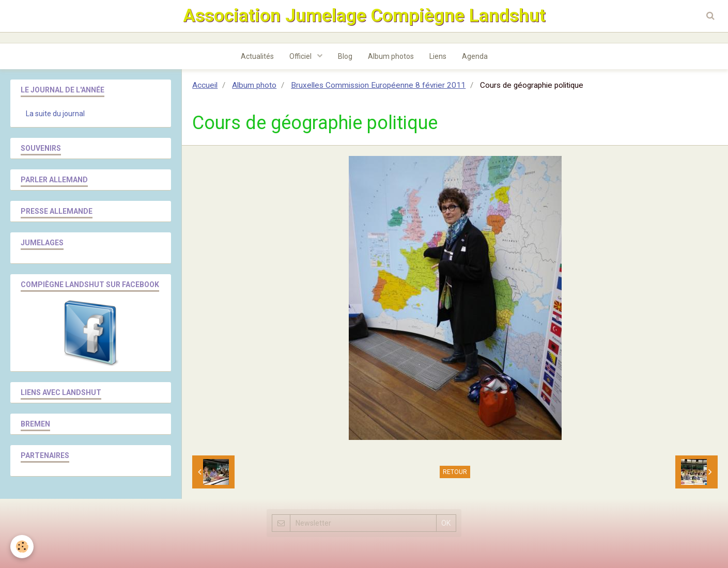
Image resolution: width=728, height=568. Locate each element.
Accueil (205, 85)
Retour (455, 472)
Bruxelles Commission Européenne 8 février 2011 (378, 85)
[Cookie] (22, 547)
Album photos (391, 56)
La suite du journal (55, 114)
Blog (345, 56)
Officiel (301, 56)
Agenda (475, 56)
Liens (438, 56)
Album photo (254, 85)
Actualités (257, 56)
